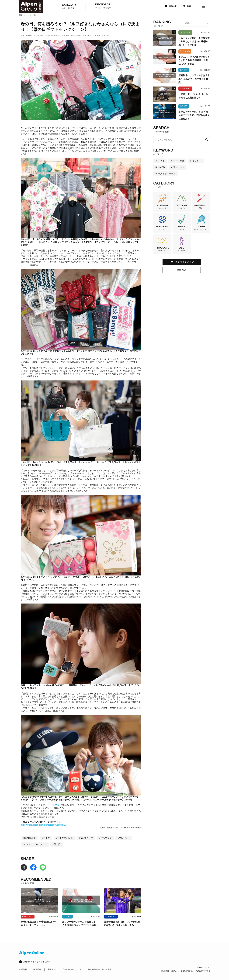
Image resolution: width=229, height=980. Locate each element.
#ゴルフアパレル (45, 35)
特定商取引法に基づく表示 (100, 969)
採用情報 (37, 969)
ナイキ (161, 161)
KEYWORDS (103, 6)
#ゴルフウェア (58, 35)
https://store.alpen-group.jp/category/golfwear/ (43, 825)
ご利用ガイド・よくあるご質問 (37, 962)
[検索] (186, 6)
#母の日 (107, 35)
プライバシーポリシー (72, 969)
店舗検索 (173, 6)
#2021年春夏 (26, 35)
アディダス (179, 161)
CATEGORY (69, 6)
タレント (197, 161)
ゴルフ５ (55, 805)
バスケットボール (167, 174)
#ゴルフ (34, 35)
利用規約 (52, 969)
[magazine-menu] (204, 6)
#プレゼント (79, 35)
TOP (21, 15)
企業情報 (23, 969)
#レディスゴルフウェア (94, 35)
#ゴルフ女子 (69, 35)
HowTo (161, 167)
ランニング (179, 167)
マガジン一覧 (31, 15)
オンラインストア (185, 262)
